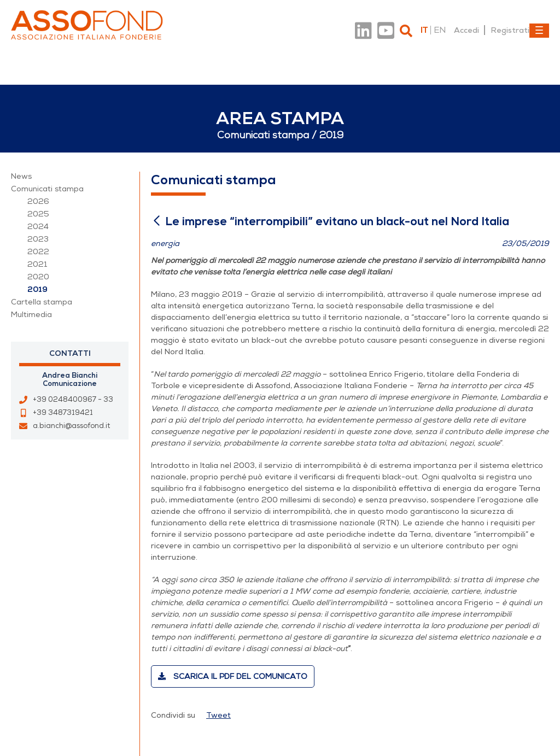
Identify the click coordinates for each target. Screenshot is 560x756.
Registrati (510, 30)
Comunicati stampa (47, 189)
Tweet (218, 715)
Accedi (466, 30)
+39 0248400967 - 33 (73, 400)
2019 (37, 289)
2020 (38, 277)
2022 (38, 252)
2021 (37, 264)
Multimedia (31, 315)
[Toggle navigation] (539, 31)
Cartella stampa (42, 302)
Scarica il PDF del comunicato (233, 676)
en (440, 30)
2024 (38, 227)
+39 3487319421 (63, 413)
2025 (38, 214)
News (21, 176)
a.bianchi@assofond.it (71, 426)
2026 (38, 201)
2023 (38, 239)
